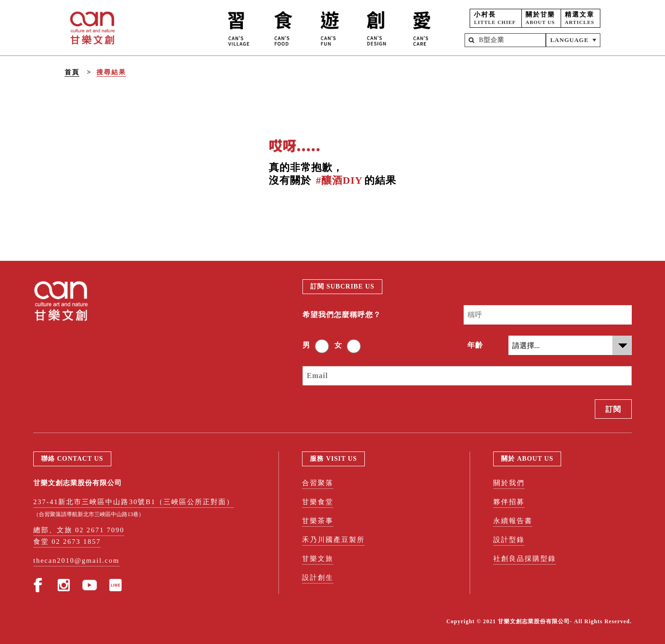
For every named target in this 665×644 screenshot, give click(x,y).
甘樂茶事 (318, 521)
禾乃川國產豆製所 (333, 540)
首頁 (72, 72)
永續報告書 (513, 521)
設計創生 (318, 578)
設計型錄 (509, 540)
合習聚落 (318, 483)
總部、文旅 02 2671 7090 (79, 530)
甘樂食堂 (318, 502)
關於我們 (509, 483)
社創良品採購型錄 (525, 559)
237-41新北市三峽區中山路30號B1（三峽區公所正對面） (134, 502)
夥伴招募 (509, 502)
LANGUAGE (569, 40)
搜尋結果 (111, 72)
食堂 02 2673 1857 (67, 542)
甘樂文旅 (318, 559)
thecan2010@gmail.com (76, 560)
